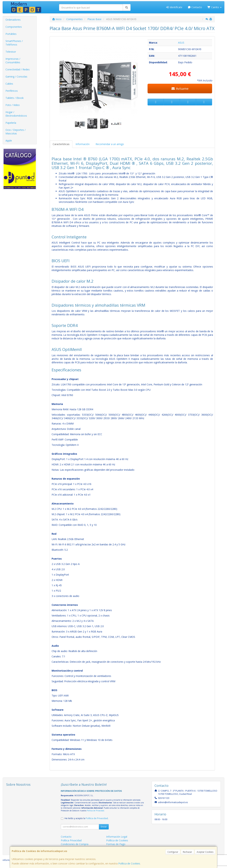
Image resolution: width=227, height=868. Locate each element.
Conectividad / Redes (18, 69)
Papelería (11, 123)
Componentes (14, 27)
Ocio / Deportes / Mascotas (16, 132)
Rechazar (187, 852)
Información (83, 144)
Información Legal (117, 837)
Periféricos (12, 91)
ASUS (181, 43)
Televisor (11, 52)
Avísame (180, 89)
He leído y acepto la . (86, 818)
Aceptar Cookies (205, 852)
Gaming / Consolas (16, 77)
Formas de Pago (116, 844)
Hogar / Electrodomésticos (16, 114)
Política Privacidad (71, 840)
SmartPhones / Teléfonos (14, 43)
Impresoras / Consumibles (13, 61)
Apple (9, 141)
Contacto (195, 7)
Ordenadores (13, 20)
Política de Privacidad (95, 811)
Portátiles (11, 34)
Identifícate (174, 7)
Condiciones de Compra (75, 844)
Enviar (104, 827)
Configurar (173, 852)
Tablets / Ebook (15, 98)
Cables (9, 84)
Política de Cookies (129, 863)
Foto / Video (13, 105)
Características (61, 144)
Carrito (214, 7)
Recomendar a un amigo (110, 144)
